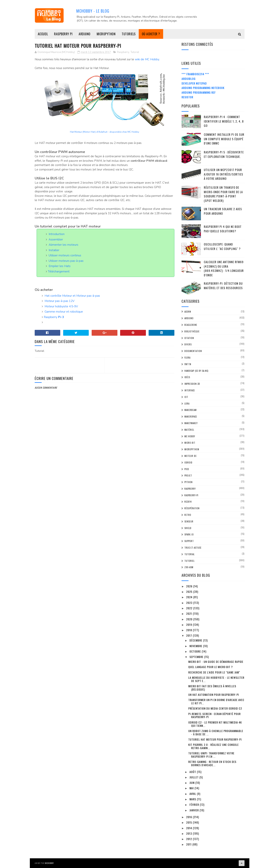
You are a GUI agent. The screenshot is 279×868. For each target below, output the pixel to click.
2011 (189, 844)
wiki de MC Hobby (147, 59)
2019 (189, 625)
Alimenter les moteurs (63, 245)
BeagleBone (191, 325)
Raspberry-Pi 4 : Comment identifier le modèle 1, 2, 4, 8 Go (224, 121)
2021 (189, 613)
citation (189, 338)
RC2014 (188, 502)
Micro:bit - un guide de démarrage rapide (216, 662)
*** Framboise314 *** (195, 74)
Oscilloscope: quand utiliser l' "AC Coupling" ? (222, 246)
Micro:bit (190, 443)
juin (192, 783)
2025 (190, 592)
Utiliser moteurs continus (65, 255)
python (189, 482)
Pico (187, 469)
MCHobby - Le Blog (93, 11)
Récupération (192, 508)
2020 (190, 619)
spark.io (189, 534)
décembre (196, 640)
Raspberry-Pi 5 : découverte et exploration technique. (224, 154)
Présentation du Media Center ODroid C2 (215, 708)
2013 (189, 833)
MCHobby (50, 863)
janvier (195, 810)
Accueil (43, 34)
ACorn (188, 312)
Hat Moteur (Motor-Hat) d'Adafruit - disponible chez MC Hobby (105, 132)
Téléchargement (59, 271)
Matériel (189, 430)
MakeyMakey (191, 423)
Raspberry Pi (63, 34)
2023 (190, 603)
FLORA (187, 358)
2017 (189, 635)
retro (188, 515)
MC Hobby (190, 436)
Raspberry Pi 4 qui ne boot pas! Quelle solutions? (223, 229)
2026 (190, 586)
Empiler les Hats (60, 266)
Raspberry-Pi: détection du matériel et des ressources (223, 286)
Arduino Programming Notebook (203, 88)
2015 (189, 822)
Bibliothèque (192, 331)
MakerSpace (191, 417)
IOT (186, 397)
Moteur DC (190, 456)
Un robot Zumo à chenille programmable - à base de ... (216, 732)
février (195, 804)
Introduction (57, 234)
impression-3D (192, 384)
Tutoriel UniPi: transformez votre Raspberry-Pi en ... (211, 755)
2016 (189, 817)
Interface (190, 390)
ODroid (188, 463)
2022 (190, 608)
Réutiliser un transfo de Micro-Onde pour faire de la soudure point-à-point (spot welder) (223, 194)
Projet (188, 475)
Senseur (189, 521)
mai (192, 788)
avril (193, 794)
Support (189, 541)
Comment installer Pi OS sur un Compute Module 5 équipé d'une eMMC (224, 139)
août (193, 772)
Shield (188, 528)
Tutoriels (129, 34)
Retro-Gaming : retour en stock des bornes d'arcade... (212, 763)
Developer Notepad (194, 83)
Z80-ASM (189, 567)
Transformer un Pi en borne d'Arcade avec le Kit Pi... (216, 701)
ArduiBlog (189, 79)
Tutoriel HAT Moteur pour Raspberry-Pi (215, 739)
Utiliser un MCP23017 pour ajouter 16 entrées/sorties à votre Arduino (223, 174)
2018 (189, 630)
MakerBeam (191, 410)
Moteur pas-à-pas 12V (59, 301)
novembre (196, 646)
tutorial (189, 554)
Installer (54, 250)
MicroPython (106, 34)
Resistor (187, 97)
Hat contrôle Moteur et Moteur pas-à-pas (72, 296)
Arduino (85, 34)
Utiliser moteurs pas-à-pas (66, 261)
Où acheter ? (151, 34)
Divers (188, 344)
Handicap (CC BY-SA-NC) (196, 371)
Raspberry (123, 52)
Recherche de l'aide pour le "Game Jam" (214, 672)
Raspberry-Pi (191, 495)
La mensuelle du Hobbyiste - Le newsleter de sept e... (216, 679)
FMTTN (188, 364)
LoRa (187, 404)
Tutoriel (135, 52)
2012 (189, 839)
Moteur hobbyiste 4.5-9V (61, 306)
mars (193, 799)
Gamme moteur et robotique (64, 312)
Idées (187, 377)
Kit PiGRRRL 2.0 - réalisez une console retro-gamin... (214, 746)
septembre (197, 657)
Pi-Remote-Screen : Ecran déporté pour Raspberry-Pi (214, 715)
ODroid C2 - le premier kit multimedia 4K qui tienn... (215, 724)
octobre (196, 651)
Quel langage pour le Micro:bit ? (211, 667)
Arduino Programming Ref (199, 92)
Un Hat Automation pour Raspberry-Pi (214, 695)
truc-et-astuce (193, 548)
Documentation (193, 351)
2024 (190, 597)
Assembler (56, 239)
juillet (194, 777)
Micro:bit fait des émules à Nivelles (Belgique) (212, 688)
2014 (189, 828)
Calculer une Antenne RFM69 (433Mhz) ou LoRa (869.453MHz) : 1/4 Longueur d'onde (224, 268)
